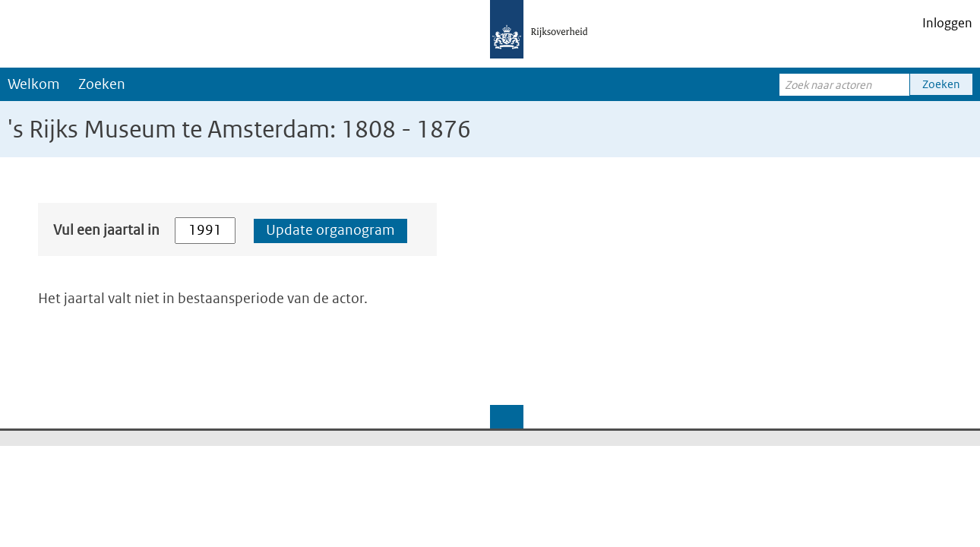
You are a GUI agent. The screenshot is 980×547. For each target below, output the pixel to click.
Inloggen (947, 23)
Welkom (34, 84)
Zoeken (102, 84)
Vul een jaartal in (106, 230)
